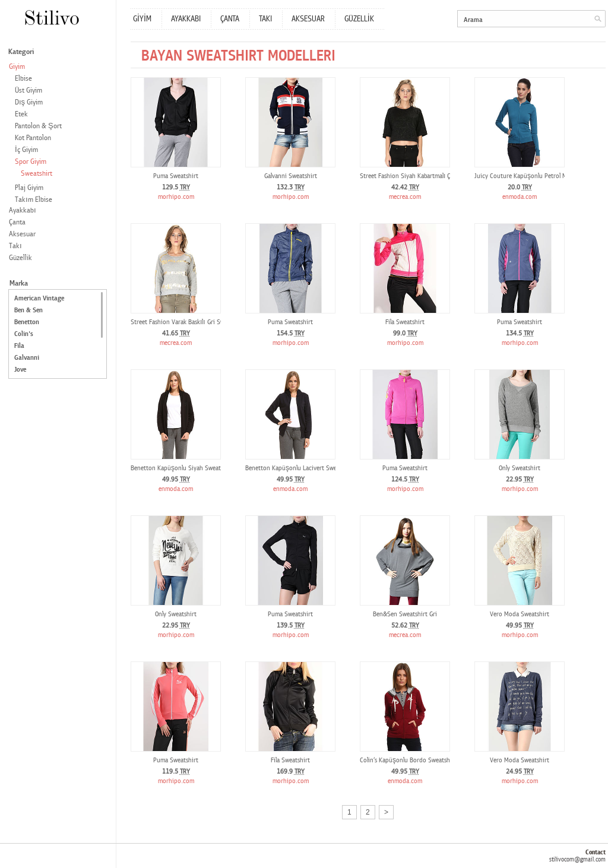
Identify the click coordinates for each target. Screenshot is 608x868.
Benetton (27, 322)
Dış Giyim (29, 102)
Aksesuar (22, 234)
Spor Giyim (31, 162)
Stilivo (51, 18)
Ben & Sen (28, 310)
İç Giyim (26, 150)
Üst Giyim (28, 91)
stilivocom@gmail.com (577, 859)
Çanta (17, 222)
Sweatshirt (37, 174)
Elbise (23, 79)
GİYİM (142, 19)
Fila (19, 346)
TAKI (265, 19)
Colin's (24, 334)
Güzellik (20, 258)
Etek (21, 114)
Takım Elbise (34, 200)
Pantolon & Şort (38, 126)
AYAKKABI (186, 19)
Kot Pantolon (33, 138)
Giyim (17, 67)
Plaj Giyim (29, 188)
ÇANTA (230, 19)
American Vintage (39, 298)
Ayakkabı (23, 210)
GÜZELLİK (359, 19)
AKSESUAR (308, 19)
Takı (15, 246)
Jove (20, 370)
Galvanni (27, 358)
